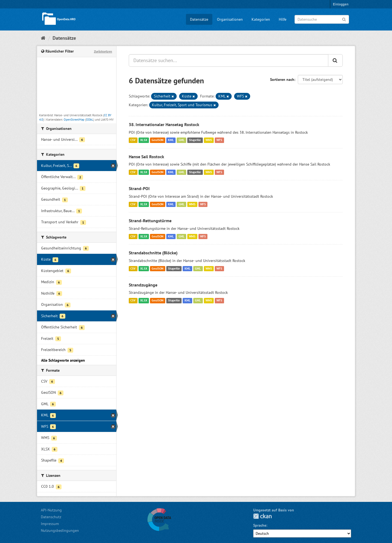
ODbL (90, 120)
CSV (133, 140)
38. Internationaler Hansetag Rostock (164, 124)
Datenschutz (51, 517)
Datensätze (199, 19)
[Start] (43, 38)
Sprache (260, 525)
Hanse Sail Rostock (146, 157)
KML (171, 140)
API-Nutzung (51, 510)
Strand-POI (139, 188)
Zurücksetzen (103, 51)
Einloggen (341, 4)
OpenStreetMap (74, 120)
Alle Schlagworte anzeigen (63, 360)
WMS (209, 140)
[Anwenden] (344, 19)
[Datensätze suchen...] (229, 60)
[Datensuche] (322, 19)
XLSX (144, 140)
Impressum (50, 524)
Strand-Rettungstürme (150, 221)
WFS (219, 140)
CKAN (262, 516)
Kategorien (261, 19)
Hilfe (283, 19)
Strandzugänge (143, 285)
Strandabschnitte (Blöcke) (153, 253)
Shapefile (195, 140)
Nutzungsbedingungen (60, 530)
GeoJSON (157, 140)
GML (182, 140)
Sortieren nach (282, 80)
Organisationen (230, 19)
